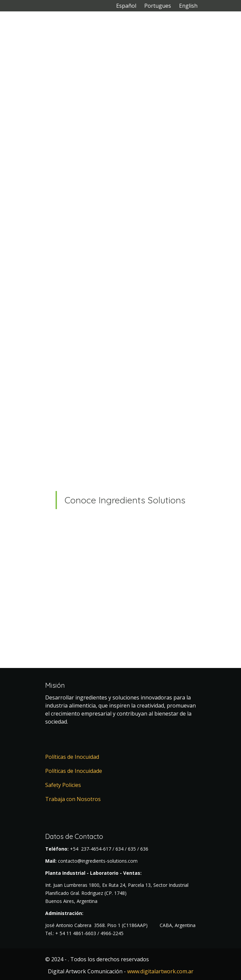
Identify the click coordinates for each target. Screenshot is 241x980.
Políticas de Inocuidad (72, 757)
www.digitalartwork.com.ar (160, 971)
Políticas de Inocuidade (74, 771)
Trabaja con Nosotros (73, 799)
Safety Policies (63, 785)
